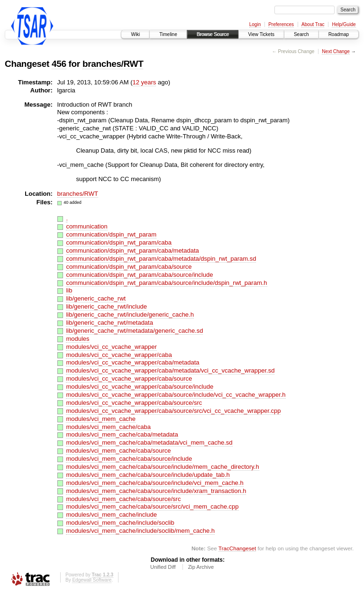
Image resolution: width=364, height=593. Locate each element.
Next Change (336, 51)
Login (255, 24)
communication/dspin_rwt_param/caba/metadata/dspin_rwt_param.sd (161, 259)
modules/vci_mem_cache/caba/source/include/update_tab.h (148, 475)
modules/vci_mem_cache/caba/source (118, 451)
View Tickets (261, 34)
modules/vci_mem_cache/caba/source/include (129, 459)
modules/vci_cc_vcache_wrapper (111, 347)
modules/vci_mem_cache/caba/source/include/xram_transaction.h (156, 491)
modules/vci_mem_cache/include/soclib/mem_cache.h (140, 531)
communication (86, 226)
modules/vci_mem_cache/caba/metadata (122, 434)
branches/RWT (113, 64)
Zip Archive (201, 567)
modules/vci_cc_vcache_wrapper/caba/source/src (134, 403)
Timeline (168, 34)
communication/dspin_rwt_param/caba (119, 242)
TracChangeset (237, 548)
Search (301, 34)
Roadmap (339, 34)
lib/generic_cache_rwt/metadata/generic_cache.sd (134, 331)
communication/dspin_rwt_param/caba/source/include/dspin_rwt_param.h (166, 283)
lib (69, 290)
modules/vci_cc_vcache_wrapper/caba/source (129, 379)
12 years (145, 82)
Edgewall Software (92, 580)
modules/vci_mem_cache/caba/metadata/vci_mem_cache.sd (149, 442)
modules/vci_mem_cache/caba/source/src (123, 499)
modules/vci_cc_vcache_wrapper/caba (119, 355)
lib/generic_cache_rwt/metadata (109, 323)
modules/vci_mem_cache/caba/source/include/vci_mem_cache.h (155, 483)
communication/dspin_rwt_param (111, 234)
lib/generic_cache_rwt (96, 298)
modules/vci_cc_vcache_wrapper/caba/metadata (132, 362)
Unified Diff (163, 567)
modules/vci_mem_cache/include (111, 515)
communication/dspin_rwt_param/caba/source (129, 267)
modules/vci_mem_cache (101, 419)
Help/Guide (344, 24)
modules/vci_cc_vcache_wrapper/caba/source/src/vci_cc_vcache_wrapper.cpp (173, 411)
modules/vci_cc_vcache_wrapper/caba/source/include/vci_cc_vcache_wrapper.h (176, 395)
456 (59, 64)
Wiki (135, 34)
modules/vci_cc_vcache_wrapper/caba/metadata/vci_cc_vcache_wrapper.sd (170, 370)
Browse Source (213, 34)
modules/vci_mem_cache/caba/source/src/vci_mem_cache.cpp (152, 506)
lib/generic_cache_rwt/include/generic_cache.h (130, 315)
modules (77, 339)
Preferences (281, 24)
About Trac (313, 24)
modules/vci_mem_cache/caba (108, 427)
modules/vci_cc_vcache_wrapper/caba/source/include (140, 387)
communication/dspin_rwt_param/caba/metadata (132, 251)
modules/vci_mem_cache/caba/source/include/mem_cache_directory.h (162, 467)
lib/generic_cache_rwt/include (106, 306)
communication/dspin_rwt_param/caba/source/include (139, 275)
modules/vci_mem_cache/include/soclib (120, 523)
